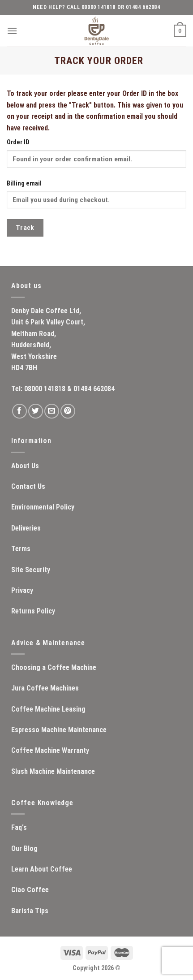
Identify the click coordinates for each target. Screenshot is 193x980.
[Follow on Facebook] (19, 411)
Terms (21, 549)
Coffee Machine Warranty (50, 750)
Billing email (24, 183)
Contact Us (28, 486)
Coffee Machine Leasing (48, 709)
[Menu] (12, 31)
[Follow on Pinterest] (68, 411)
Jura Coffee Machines (45, 688)
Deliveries (26, 528)
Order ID (18, 142)
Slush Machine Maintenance (53, 771)
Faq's (19, 827)
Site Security (31, 570)
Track (25, 228)
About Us (25, 466)
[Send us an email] (52, 411)
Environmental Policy (43, 507)
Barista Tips (30, 911)
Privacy (22, 590)
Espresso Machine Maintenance (59, 730)
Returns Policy (33, 611)
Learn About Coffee (42, 869)
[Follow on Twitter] (36, 411)
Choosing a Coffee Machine (54, 667)
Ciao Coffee (30, 890)
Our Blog (24, 848)
